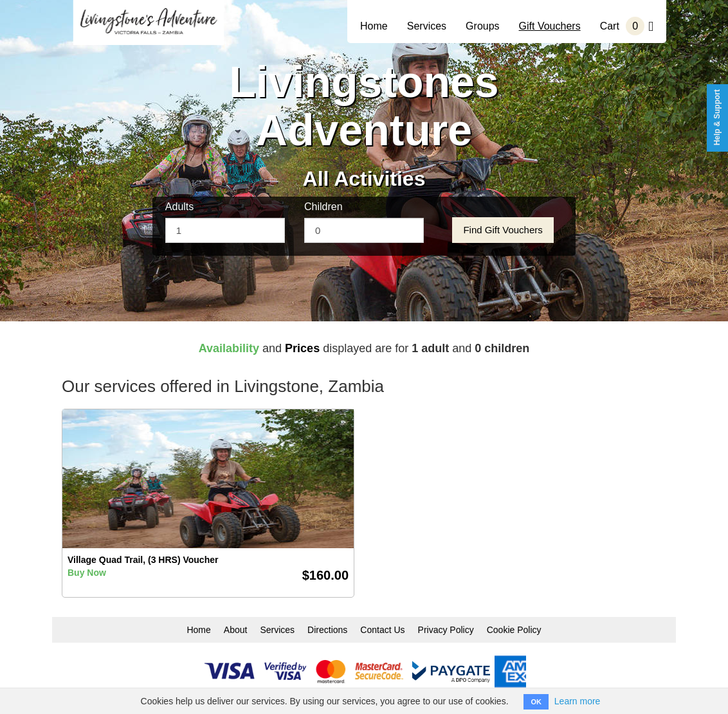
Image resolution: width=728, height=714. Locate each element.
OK (536, 702)
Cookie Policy (514, 630)
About (236, 630)
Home (374, 26)
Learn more (578, 701)
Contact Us (382, 630)
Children (323, 207)
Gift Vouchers (550, 26)
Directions (327, 630)
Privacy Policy (446, 630)
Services (427, 26)
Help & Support (717, 117)
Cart (627, 26)
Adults (179, 207)
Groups (482, 26)
